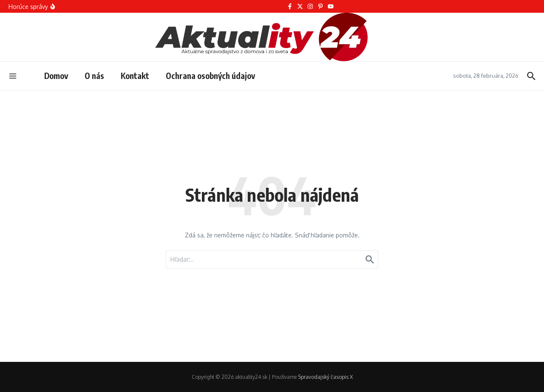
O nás (94, 76)
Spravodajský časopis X (325, 377)
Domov (56, 76)
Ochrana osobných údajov (210, 76)
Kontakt (135, 76)
